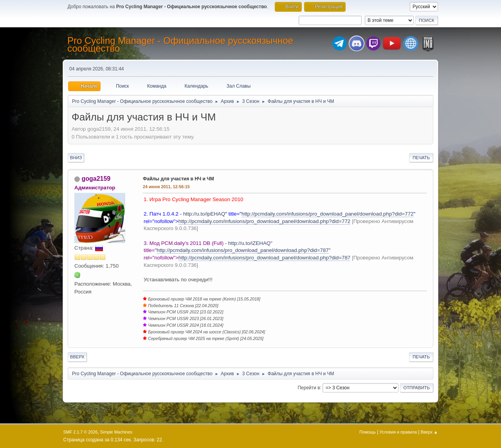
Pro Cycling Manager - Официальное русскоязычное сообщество (180, 44)
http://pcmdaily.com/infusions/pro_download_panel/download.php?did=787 (243, 250)
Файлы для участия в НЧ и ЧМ (178, 179)
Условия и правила (398, 432)
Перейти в (309, 387)
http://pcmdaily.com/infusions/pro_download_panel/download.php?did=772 (328, 214)
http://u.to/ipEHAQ (204, 214)
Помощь (368, 432)
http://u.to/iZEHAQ (249, 243)
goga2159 (96, 179)
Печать (421, 158)
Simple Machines (116, 432)
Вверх (77, 357)
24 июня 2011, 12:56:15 (166, 187)
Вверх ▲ (429, 432)
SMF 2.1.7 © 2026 (81, 432)
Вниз (76, 158)
